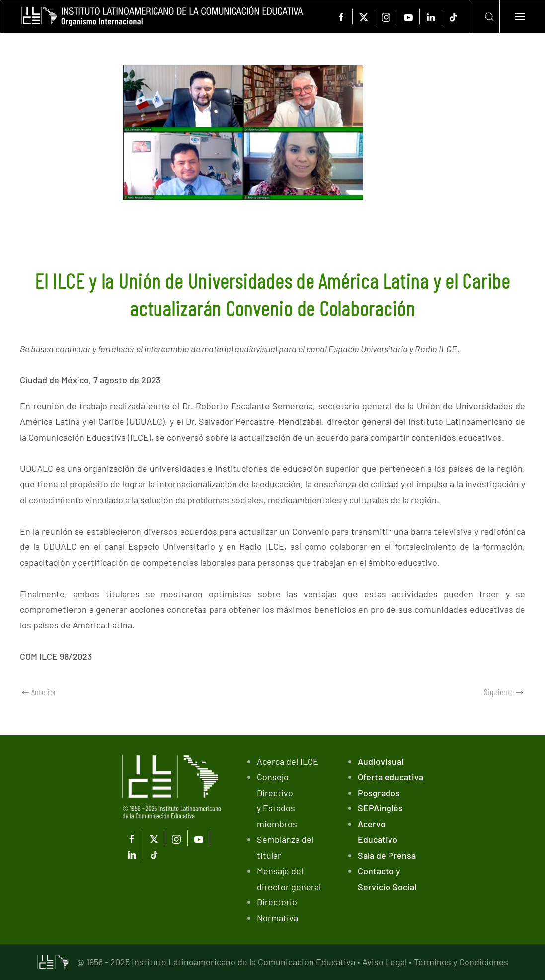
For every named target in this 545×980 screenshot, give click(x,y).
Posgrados (379, 793)
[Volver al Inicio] (162, 17)
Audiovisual (381, 761)
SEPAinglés (380, 808)
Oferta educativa (390, 777)
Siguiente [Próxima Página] (504, 692)
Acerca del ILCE (288, 761)
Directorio (277, 902)
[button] (482, 17)
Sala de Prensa (387, 855)
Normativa (277, 918)
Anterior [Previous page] (39, 692)
